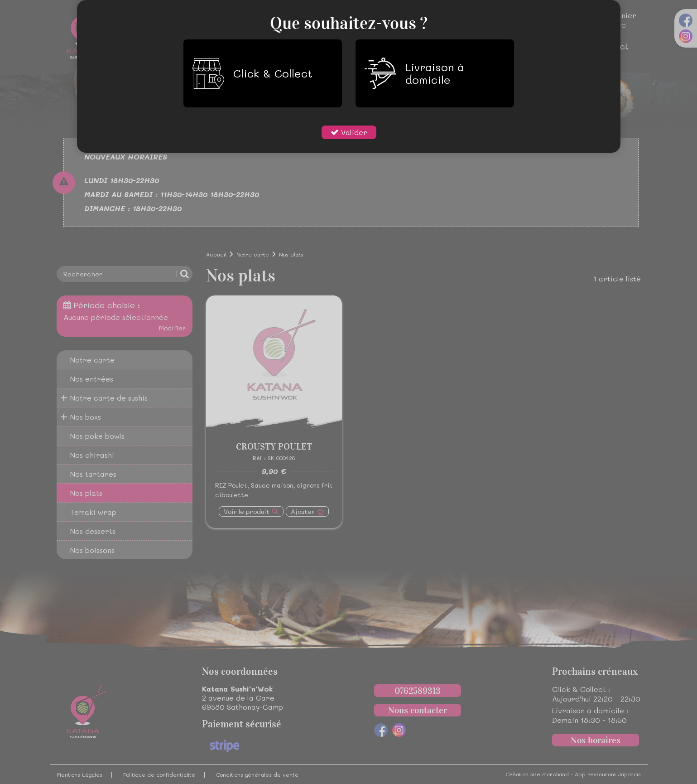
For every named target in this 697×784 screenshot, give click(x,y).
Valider (353, 132)
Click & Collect (252, 73)
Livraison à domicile (414, 73)
